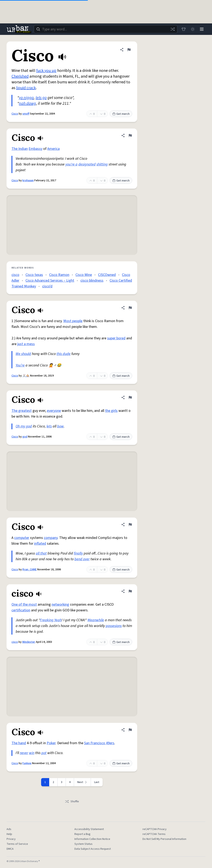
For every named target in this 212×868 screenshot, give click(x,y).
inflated (40, 544)
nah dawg (27, 103)
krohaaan (28, 180)
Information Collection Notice (92, 839)
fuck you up (46, 71)
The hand (19, 743)
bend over (82, 559)
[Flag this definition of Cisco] (129, 50)
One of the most (24, 604)
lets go (41, 98)
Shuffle (72, 801)
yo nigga (26, 98)
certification (21, 610)
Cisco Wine (84, 275)
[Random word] (173, 29)
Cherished (20, 76)
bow (60, 426)
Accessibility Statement (89, 829)
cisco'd (47, 286)
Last (97, 782)
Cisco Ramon (59, 275)
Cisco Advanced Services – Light (50, 281)
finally (78, 553)
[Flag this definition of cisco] (130, 591)
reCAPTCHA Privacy (155, 829)
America (53, 149)
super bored (116, 338)
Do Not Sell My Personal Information (164, 839)
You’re (20, 365)
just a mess (26, 344)
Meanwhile (96, 620)
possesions (114, 626)
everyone (54, 411)
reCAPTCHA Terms (154, 834)
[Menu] (202, 29)
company (51, 538)
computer (22, 538)
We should (23, 354)
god (25, 437)
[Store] (184, 29)
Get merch (121, 114)
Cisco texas (34, 275)
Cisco (15, 114)
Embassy (35, 149)
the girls (111, 411)
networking (60, 604)
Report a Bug (82, 834)
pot (44, 753)
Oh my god (24, 426)
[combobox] (106, 29)
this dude (64, 354)
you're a (71, 164)
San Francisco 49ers (99, 743)
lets (49, 426)
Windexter (29, 642)
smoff (26, 114)
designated (87, 164)
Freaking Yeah (51, 620)
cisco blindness (92, 281)
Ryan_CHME (30, 569)
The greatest (22, 411)
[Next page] (82, 782)
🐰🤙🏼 (26, 376)
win (32, 753)
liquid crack (26, 88)
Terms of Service (17, 844)
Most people (73, 321)
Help (9, 834)
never (24, 753)
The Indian (20, 149)
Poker (51, 743)
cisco (15, 275)
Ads (9, 829)
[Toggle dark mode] (193, 29)
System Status (83, 844)
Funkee (27, 763)
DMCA (10, 849)
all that (41, 553)
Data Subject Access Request (93, 849)
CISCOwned (107, 275)
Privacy (11, 839)
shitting (102, 164)
